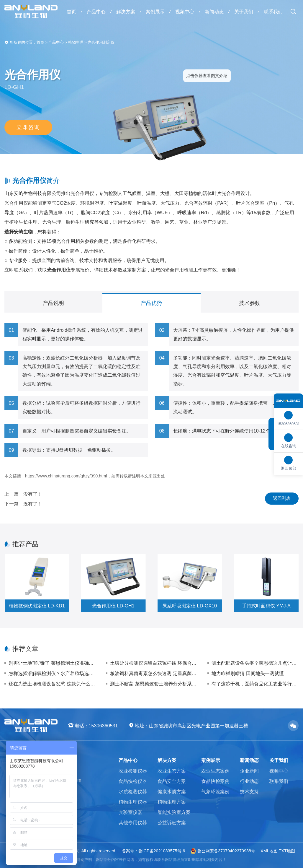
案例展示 (155, 12)
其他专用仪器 (133, 823)
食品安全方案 (172, 781)
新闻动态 (214, 12)
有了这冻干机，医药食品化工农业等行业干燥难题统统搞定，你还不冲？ (255, 684)
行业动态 (249, 781)
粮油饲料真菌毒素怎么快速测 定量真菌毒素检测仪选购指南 (154, 673)
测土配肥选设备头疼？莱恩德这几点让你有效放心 (255, 663)
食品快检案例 (215, 781)
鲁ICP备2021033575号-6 (162, 851)
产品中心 (96, 12)
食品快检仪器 (133, 781)
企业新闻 (249, 771)
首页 (71, 12)
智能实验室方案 (174, 812)
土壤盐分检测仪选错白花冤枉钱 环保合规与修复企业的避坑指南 (154, 663)
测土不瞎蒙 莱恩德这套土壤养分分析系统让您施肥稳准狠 (154, 684)
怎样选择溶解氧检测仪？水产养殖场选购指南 (52, 673)
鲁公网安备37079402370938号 (223, 851)
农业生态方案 (172, 771)
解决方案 (126, 12)
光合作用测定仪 (101, 43)
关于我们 (244, 12)
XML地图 (269, 851)
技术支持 (249, 791)
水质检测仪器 (133, 791)
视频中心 (185, 12)
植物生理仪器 (133, 802)
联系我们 (273, 12)
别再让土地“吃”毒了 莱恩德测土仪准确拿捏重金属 (52, 663)
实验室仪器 (130, 812)
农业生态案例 (215, 771)
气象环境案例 (215, 791)
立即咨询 (28, 127)
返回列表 (282, 498)
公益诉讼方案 (172, 823)
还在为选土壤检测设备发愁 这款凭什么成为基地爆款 (52, 684)
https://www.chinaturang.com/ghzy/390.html (66, 476)
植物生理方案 (172, 802)
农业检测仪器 (133, 771)
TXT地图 (287, 851)
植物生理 (76, 43)
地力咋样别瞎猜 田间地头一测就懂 (248, 673)
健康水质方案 (172, 791)
